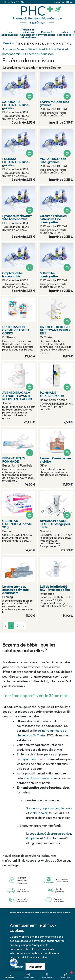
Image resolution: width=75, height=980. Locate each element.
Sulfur (48, 838)
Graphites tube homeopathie (12, 275)
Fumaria (66, 808)
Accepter (36, 967)
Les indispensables (10, 33)
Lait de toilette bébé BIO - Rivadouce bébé (55, 588)
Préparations (28, 976)
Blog (70, 2)
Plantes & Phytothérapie (47, 33)
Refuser (18, 967)
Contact (61, 2)
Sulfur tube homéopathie (49, 275)
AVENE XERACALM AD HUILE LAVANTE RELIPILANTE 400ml (17, 396)
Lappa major (50, 808)
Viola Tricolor (38, 813)
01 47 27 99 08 (16, 2)
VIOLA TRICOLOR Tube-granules (53, 160)
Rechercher (9, 976)
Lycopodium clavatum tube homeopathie (17, 217)
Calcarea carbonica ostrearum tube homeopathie (53, 219)
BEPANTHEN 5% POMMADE (14, 460)
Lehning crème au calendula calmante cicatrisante (15, 590)
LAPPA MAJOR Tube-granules (55, 103)
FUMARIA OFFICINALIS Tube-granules (16, 162)
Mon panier (67, 975)
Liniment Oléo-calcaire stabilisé (55, 460)
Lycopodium (35, 833)
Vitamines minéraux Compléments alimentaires (28, 33)
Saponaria (33, 808)
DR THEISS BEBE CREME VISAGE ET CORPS (16, 330)
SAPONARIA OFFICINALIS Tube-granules (16, 105)
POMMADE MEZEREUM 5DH (52, 394)
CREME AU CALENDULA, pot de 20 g (17, 524)
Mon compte (47, 976)
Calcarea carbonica (58, 833)
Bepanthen (28, 759)
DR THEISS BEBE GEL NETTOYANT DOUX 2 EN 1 (55, 330)
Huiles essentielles (64, 33)
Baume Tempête (41, 778)
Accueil (7, 49)
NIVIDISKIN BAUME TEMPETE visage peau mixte (56, 524)
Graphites (33, 838)
